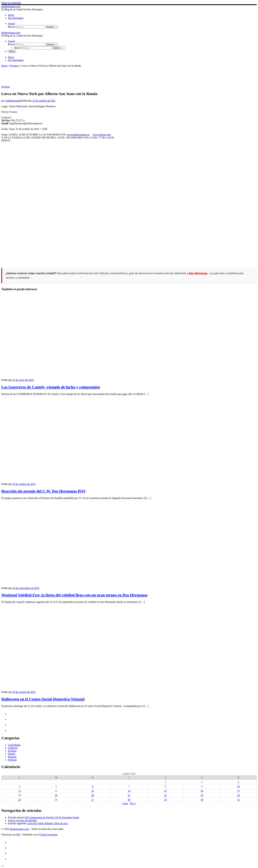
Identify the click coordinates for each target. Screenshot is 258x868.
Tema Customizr (49, 835)
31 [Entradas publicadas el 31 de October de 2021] (238, 800)
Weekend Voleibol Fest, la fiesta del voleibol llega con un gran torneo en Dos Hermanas (74, 595)
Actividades (14, 745)
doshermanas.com (19, 829)
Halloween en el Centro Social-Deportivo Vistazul (43, 699)
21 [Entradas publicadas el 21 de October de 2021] (129, 795)
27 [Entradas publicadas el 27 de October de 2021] (92, 800)
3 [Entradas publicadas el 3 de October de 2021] (238, 782)
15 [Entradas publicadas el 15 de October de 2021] (166, 791)
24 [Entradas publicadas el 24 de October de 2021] (238, 795)
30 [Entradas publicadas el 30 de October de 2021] (202, 800)
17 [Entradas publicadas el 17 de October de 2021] (238, 791)
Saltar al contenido (11, 3)
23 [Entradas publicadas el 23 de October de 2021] (202, 795)
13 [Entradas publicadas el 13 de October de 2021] (92, 791)
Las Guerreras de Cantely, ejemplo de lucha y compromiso (51, 387)
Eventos (14, 66)
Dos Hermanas (198, 273)
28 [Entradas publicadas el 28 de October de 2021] (129, 800)
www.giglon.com (102, 135)
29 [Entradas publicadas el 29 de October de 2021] (166, 800)
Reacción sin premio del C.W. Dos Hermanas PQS (43, 491)
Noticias (12, 760)
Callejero (13, 748)
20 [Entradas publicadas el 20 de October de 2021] (92, 795)
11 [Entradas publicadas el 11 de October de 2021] (20, 791)
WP (18, 835)
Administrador (13, 101)
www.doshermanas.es (78, 135)
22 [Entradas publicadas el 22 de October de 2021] (166, 795)
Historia (12, 757)
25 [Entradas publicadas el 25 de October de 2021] (20, 800)
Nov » (133, 803)
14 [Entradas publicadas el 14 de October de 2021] (129, 791)
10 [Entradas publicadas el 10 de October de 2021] (238, 786)
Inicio (4, 66)
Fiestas (12, 754)
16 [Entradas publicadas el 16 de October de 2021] (202, 791)
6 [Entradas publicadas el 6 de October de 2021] (92, 786)
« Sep (125, 803)
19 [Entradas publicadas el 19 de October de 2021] (56, 795)
